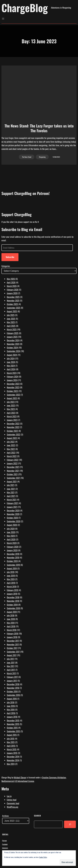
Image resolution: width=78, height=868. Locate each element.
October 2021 (12, 474)
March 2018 (12, 630)
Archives (5, 816)
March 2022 (12, 456)
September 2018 (13, 608)
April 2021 (11, 496)
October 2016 (12, 691)
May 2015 (11, 742)
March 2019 (12, 587)
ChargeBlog (25, 8)
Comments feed (13, 803)
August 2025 (12, 311)
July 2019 (11, 572)
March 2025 (12, 329)
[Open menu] (3, 19)
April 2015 (11, 746)
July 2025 (11, 315)
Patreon (4, 841)
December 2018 (13, 597)
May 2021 (11, 492)
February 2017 (12, 677)
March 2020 (12, 543)
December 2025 (13, 297)
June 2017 (11, 663)
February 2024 (13, 377)
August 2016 (12, 699)
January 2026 (12, 293)
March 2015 (12, 749)
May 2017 (11, 666)
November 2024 (13, 344)
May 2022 (11, 449)
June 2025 (11, 319)
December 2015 (13, 720)
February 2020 (13, 547)
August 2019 (12, 568)
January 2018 (12, 637)
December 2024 (13, 340)
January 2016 (12, 717)
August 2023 (12, 398)
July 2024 (11, 358)
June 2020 (11, 532)
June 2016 (11, 706)
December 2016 (13, 684)
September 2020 (14, 521)
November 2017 (13, 644)
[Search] (70, 824)
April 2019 (11, 583)
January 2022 (12, 463)
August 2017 (12, 655)
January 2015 (12, 753)
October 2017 (12, 648)
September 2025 (14, 308)
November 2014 (13, 760)
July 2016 (11, 702)
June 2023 (11, 405)
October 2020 (12, 518)
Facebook (5, 844)
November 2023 (13, 387)
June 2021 (11, 489)
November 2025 (13, 301)
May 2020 (11, 536)
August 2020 (12, 525)
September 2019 (13, 565)
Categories (6, 266)
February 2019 (12, 590)
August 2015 (12, 735)
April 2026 (11, 282)
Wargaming (42, 157)
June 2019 (11, 576)
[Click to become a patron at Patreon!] (39, 207)
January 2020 (12, 550)
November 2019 (13, 557)
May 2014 (11, 764)
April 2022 (11, 453)
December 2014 (13, 757)
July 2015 (11, 739)
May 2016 (11, 710)
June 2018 (11, 619)
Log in (9, 796)
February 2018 (12, 634)
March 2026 (12, 286)
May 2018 (11, 623)
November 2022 (13, 427)
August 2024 (12, 355)
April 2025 (11, 326)
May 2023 (11, 409)
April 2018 (11, 626)
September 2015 (13, 731)
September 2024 (14, 351)
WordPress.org (13, 807)
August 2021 (12, 481)
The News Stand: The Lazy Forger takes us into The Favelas (39, 128)
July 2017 (10, 659)
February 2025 (13, 333)
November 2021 (13, 471)
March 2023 (12, 416)
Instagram (5, 848)
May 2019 (11, 579)
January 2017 (12, 681)
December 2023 (13, 384)
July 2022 (11, 442)
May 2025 (11, 322)
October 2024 (12, 348)
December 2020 (13, 510)
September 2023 (14, 395)
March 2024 (12, 373)
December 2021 (13, 467)
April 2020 (11, 539)
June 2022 (11, 445)
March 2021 (12, 500)
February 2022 (13, 460)
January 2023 (12, 420)
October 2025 (12, 304)
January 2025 (12, 337)
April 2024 (11, 369)
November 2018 (13, 601)
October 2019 (12, 561)
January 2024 (12, 380)
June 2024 (11, 362)
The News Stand (27, 157)
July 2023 (11, 402)
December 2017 (13, 641)
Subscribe (10, 257)
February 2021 (12, 503)
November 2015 (13, 724)
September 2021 (13, 478)
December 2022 (13, 424)
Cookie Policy (43, 857)
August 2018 (12, 612)
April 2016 (11, 713)
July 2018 (11, 615)
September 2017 (13, 652)
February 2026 (13, 290)
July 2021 (11, 485)
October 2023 (12, 391)
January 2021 (12, 507)
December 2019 (13, 554)
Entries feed (12, 800)
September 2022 (14, 434)
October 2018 (12, 605)
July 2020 (11, 529)
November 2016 (13, 688)
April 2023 (11, 413)
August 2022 (12, 438)
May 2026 (11, 279)
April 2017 (11, 670)
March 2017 (11, 673)
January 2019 (12, 594)
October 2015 (12, 728)
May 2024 (11, 366)
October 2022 (12, 431)
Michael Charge (20, 777)
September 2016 (13, 695)
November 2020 (13, 514)
